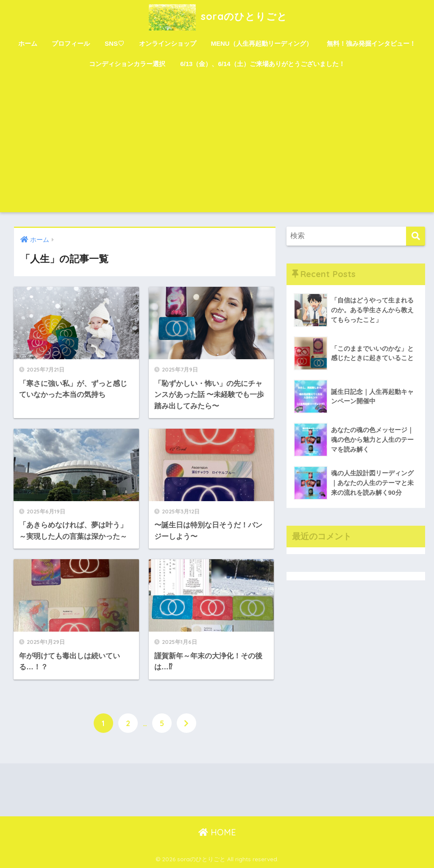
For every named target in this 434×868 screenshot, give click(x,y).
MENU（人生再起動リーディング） (261, 43)
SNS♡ (114, 43)
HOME (217, 832)
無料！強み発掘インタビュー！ (371, 43)
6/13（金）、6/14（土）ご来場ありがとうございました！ (262, 64)
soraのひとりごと (217, 16)
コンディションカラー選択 (127, 64)
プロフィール (71, 43)
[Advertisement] (217, 149)
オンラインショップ (168, 43)
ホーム (28, 43)
